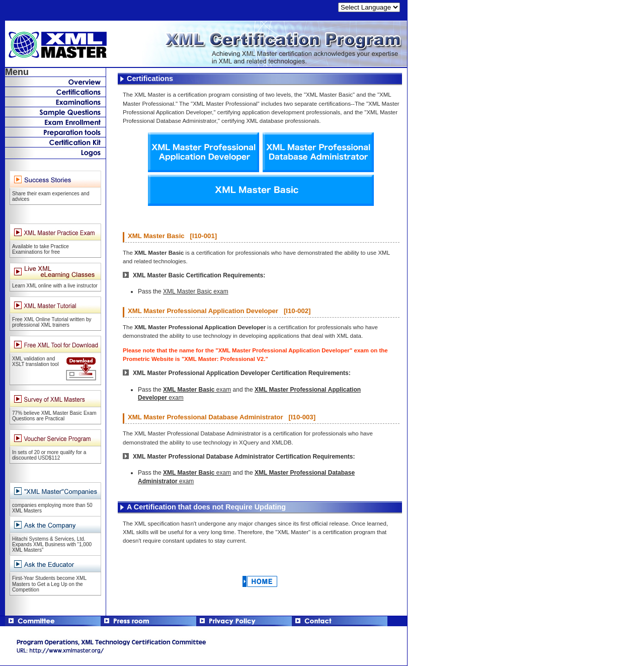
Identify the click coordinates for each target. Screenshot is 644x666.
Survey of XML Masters (55, 399)
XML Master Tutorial (55, 305)
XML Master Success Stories (55, 179)
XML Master (204, 44)
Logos (55, 153)
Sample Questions (55, 112)
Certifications (55, 92)
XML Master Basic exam (196, 291)
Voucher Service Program (55, 438)
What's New (55, 82)
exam (197, 390)
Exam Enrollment (55, 122)
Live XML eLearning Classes (55, 272)
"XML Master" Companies (55, 345)
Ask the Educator (55, 564)
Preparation (55, 132)
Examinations (55, 102)
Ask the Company (55, 525)
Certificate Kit (55, 142)
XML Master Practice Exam (55, 232)
